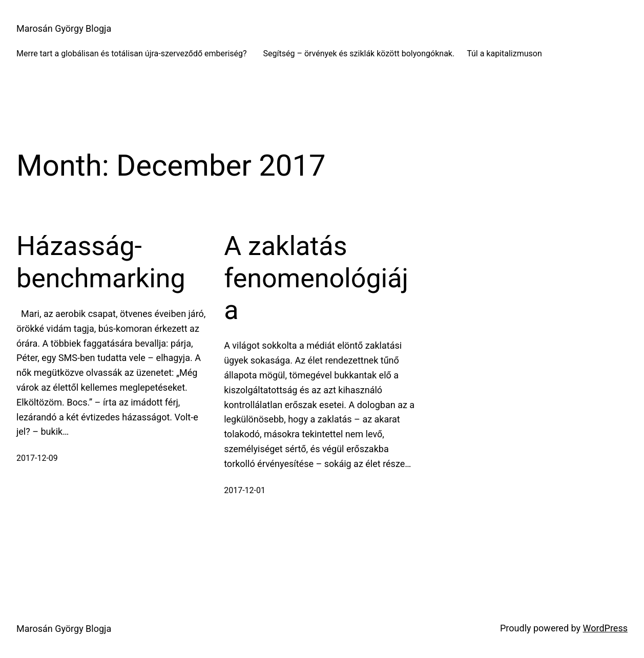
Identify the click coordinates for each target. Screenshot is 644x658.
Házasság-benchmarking (101, 262)
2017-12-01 (245, 490)
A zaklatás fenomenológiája (316, 278)
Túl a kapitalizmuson (504, 54)
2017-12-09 (37, 458)
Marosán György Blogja (64, 28)
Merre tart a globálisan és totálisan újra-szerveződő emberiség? (134, 54)
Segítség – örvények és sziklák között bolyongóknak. (359, 54)
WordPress (605, 628)
